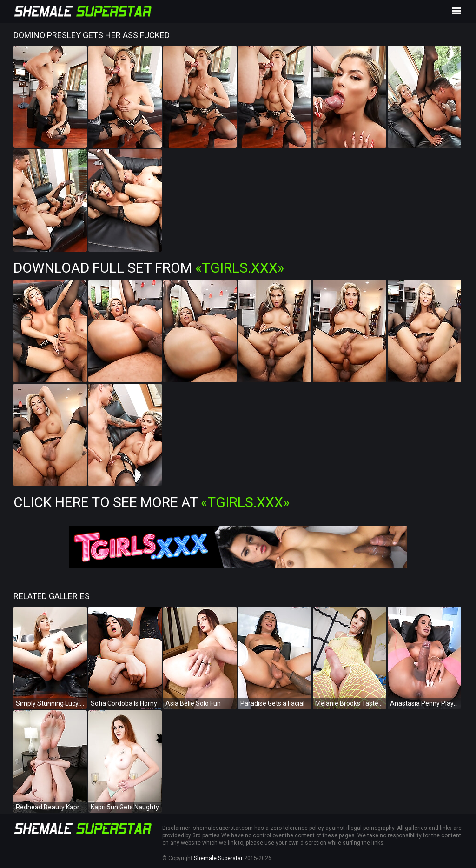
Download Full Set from (149, 268)
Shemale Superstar (218, 858)
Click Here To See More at (152, 502)
